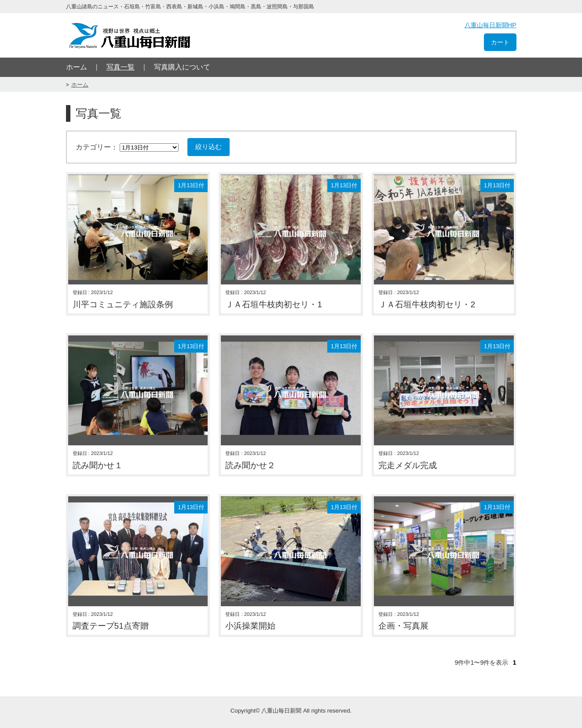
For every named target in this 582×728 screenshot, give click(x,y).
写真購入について (182, 67)
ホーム (77, 67)
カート (500, 42)
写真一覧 (121, 67)
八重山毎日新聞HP (490, 25)
